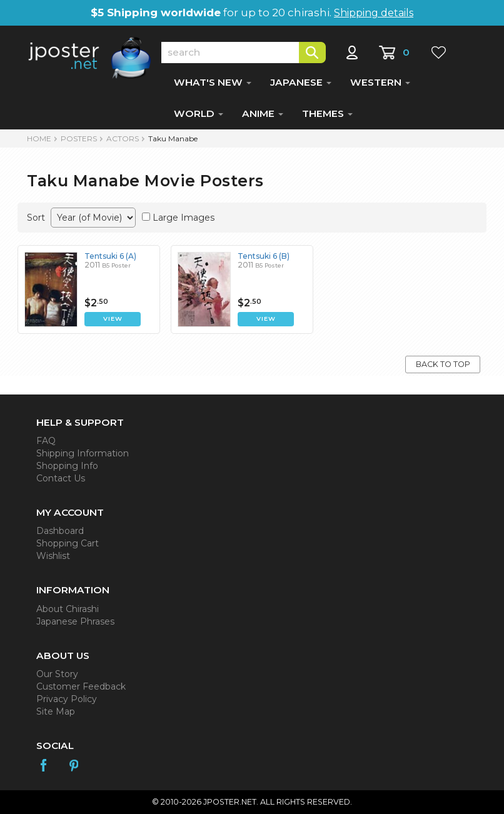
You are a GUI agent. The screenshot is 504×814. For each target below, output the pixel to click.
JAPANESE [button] (301, 82)
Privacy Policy (67, 699)
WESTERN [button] (380, 82)
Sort (36, 218)
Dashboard (60, 531)
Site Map (56, 711)
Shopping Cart (68, 543)
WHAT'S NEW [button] (213, 82)
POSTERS (79, 138)
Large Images (184, 218)
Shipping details (374, 13)
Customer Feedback (81, 686)
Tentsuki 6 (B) (264, 256)
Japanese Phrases (75, 621)
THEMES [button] (327, 113)
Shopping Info (67, 466)
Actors (123, 138)
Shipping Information (83, 453)
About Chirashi (68, 609)
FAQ (46, 441)
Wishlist (53, 556)
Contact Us (61, 478)
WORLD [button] (199, 113)
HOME (39, 138)
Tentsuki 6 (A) (110, 256)
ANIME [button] (263, 113)
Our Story (57, 674)
